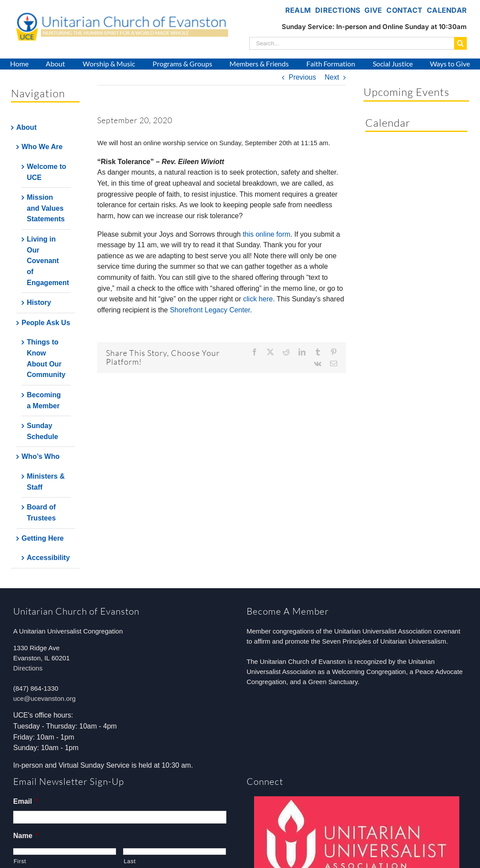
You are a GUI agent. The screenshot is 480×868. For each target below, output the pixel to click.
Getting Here (43, 538)
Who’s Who (41, 456)
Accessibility (48, 558)
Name (26, 836)
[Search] (460, 43)
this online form (267, 234)
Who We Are (42, 147)
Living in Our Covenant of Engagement (48, 261)
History (39, 302)
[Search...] (352, 43)
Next (332, 77)
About (26, 127)
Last (129, 861)
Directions (28, 668)
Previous (302, 77)
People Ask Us (46, 323)
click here (258, 299)
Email (26, 801)
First (20, 861)
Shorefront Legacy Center (210, 310)
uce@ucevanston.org (44, 698)
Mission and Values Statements (46, 208)
